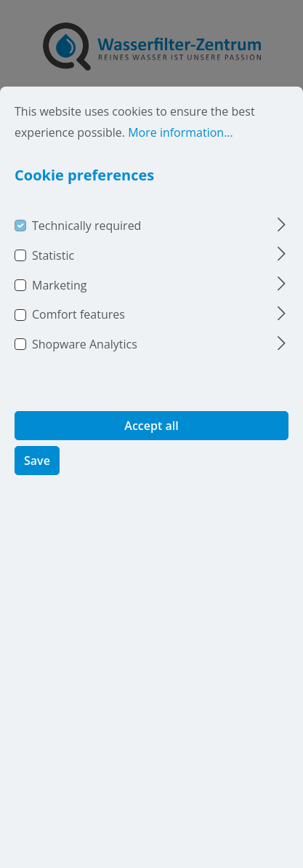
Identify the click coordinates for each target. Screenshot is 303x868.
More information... (181, 154)
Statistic (53, 276)
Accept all (151, 447)
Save (37, 482)
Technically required (86, 247)
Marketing (59, 306)
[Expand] (282, 244)
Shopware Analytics (85, 365)
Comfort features (78, 335)
